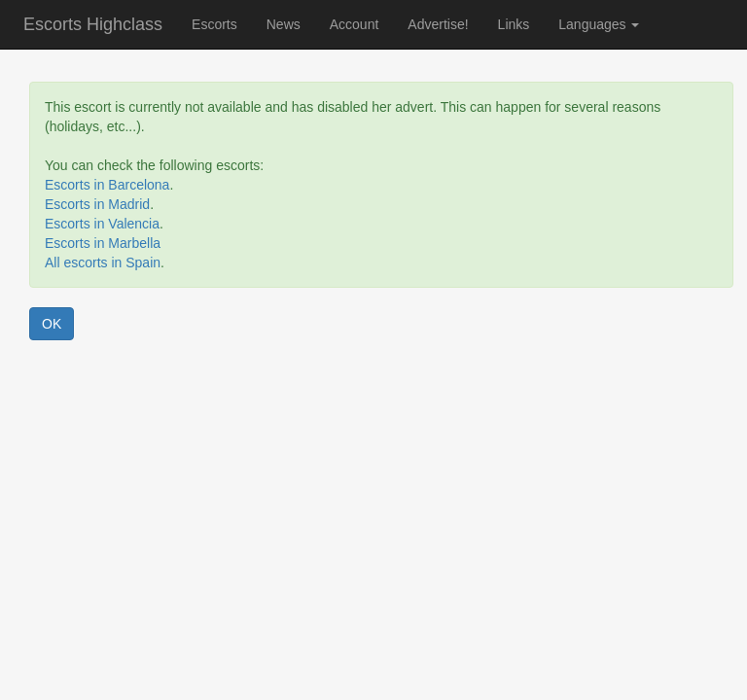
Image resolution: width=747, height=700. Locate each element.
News (284, 24)
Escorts (214, 24)
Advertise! (438, 24)
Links (514, 24)
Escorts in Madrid (97, 204)
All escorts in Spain (103, 262)
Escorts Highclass (93, 24)
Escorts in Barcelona (107, 185)
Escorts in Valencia (102, 224)
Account (355, 24)
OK (52, 324)
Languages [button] (599, 24)
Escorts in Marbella (103, 243)
